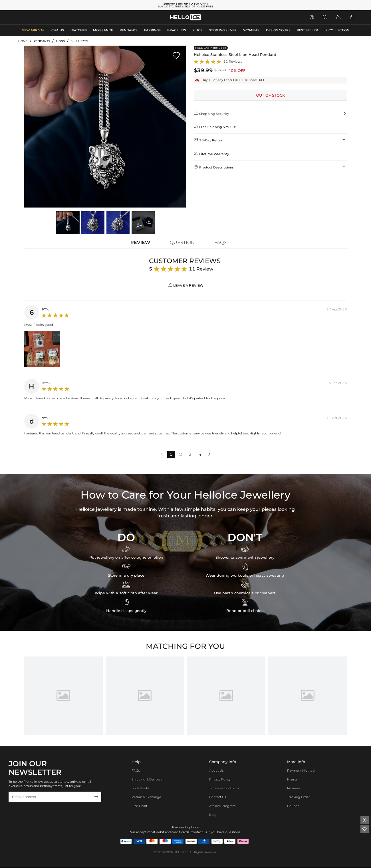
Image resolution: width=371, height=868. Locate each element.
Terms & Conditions (224, 788)
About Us (216, 771)
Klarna (292, 780)
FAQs (136, 771)
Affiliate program (222, 806)
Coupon (293, 806)
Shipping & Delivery (147, 780)
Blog (213, 815)
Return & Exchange (146, 797)
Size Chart (139, 806)
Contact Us (218, 797)
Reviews (294, 788)
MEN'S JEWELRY (33, 17)
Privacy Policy (220, 780)
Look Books (140, 788)
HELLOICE (181, 852)
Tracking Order (299, 797)
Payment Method (301, 771)
